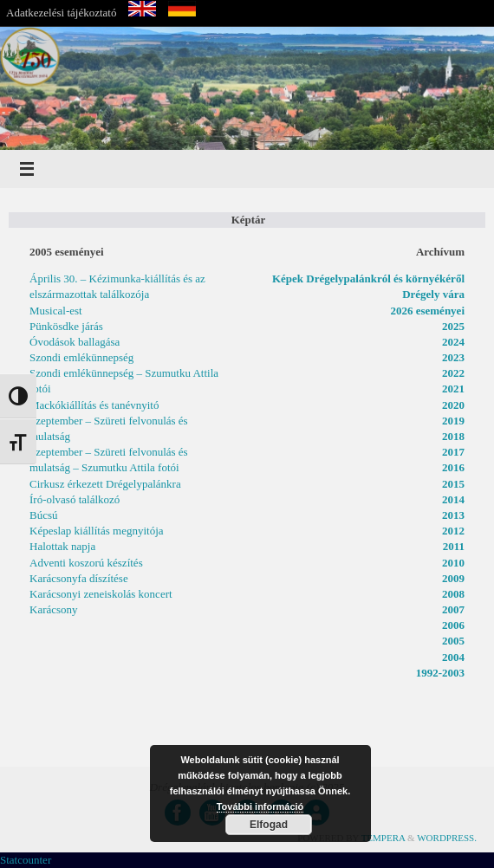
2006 (453, 625)
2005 (453, 641)
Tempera (383, 838)
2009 (453, 578)
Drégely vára (433, 294)
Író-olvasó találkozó (75, 499)
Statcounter (26, 860)
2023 (453, 357)
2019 (453, 421)
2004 (453, 657)
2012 (453, 531)
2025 (453, 326)
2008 (453, 594)
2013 (453, 515)
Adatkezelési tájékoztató (61, 13)
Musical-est (56, 311)
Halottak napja (62, 546)
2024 (453, 342)
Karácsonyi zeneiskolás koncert (101, 594)
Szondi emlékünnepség (81, 357)
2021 (453, 389)
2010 (453, 563)
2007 (453, 609)
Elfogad (269, 825)
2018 (453, 436)
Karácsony (54, 609)
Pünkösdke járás (66, 326)
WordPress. (447, 838)
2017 (453, 452)
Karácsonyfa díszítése (79, 578)
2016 (453, 467)
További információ (260, 806)
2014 (453, 499)
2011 (454, 546)
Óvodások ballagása (75, 342)
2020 (453, 405)
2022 (453, 373)
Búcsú (44, 515)
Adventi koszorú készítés (86, 563)
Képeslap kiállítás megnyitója (97, 531)
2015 (453, 484)
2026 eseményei (427, 311)
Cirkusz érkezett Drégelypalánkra (105, 484)
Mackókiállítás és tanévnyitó (94, 405)
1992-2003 (440, 673)
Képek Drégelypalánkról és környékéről (368, 279)
